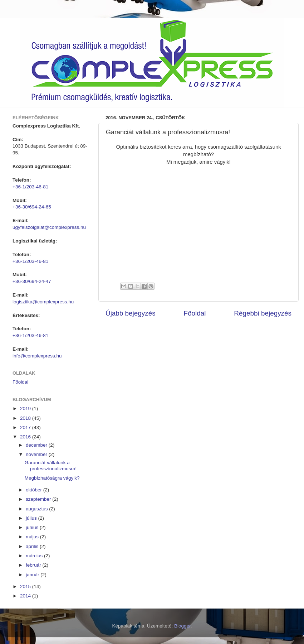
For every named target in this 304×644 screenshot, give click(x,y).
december (37, 445)
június (33, 527)
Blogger (182, 626)
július (32, 518)
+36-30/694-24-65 (32, 207)
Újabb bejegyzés (131, 313)
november (37, 454)
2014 (26, 596)
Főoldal (195, 313)
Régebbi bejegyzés (263, 313)
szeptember (39, 499)
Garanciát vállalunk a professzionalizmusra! (51, 465)
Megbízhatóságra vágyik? (52, 478)
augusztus (37, 509)
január (33, 575)
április (33, 546)
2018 (26, 418)
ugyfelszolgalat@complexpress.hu (49, 227)
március (35, 556)
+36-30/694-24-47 (32, 281)
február (34, 565)
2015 (26, 587)
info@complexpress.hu (37, 356)
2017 (26, 427)
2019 (26, 408)
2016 (26, 437)
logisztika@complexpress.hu (43, 302)
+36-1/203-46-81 (30, 187)
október (35, 490)
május (33, 537)
